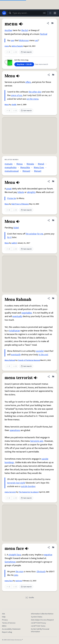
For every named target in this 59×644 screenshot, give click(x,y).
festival (44, 34)
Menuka (30, 164)
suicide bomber (28, 486)
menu (7, 46)
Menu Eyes (39, 168)
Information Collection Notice (42, 614)
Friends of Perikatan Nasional (29, 360)
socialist (40, 351)
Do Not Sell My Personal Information (40, 630)
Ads (4, 614)
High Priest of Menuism (20, 204)
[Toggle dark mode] (50, 13)
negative (48, 555)
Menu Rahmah (10, 360)
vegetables (27, 313)
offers (28, 82)
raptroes (19, 581)
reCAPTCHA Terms (38, 626)
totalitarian (14, 331)
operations (15, 430)
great (9, 189)
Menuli (41, 164)
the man (19, 572)
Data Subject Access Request (42, 620)
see (13, 40)
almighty (31, 192)
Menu (7, 105)
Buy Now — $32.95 (24, 64)
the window (31, 234)
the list (25, 30)
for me (40, 234)
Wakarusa (24, 40)
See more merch (42, 64)
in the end (43, 355)
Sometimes (10, 562)
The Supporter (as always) (29, 492)
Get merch (26, 52)
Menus (20, 164)
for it (9, 237)
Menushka (25, 168)
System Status (37, 617)
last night (21, 483)
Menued (26, 171)
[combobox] (27, 13)
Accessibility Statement (11, 629)
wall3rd (14, 243)
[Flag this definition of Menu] (53, 75)
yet (36, 40)
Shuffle (30, 598)
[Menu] (55, 13)
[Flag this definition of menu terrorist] (53, 377)
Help (4, 617)
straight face (15, 555)
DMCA (4, 626)
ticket (16, 228)
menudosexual (12, 171)
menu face (9, 581)
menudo (9, 164)
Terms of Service (9, 623)
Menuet (38, 171)
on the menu (33, 99)
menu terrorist (10, 492)
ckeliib (14, 105)
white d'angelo (17, 46)
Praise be (12, 198)
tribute (21, 192)
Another (8, 30)
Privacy (5, 620)
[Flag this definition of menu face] (53, 547)
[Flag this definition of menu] (52, 23)
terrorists (11, 483)
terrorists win (37, 441)
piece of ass (17, 95)
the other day (35, 92)
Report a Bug (7, 632)
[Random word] (44, 13)
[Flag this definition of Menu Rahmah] (53, 298)
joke (16, 575)
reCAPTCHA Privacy (39, 623)
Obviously (41, 572)
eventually (17, 316)
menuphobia (11, 168)
